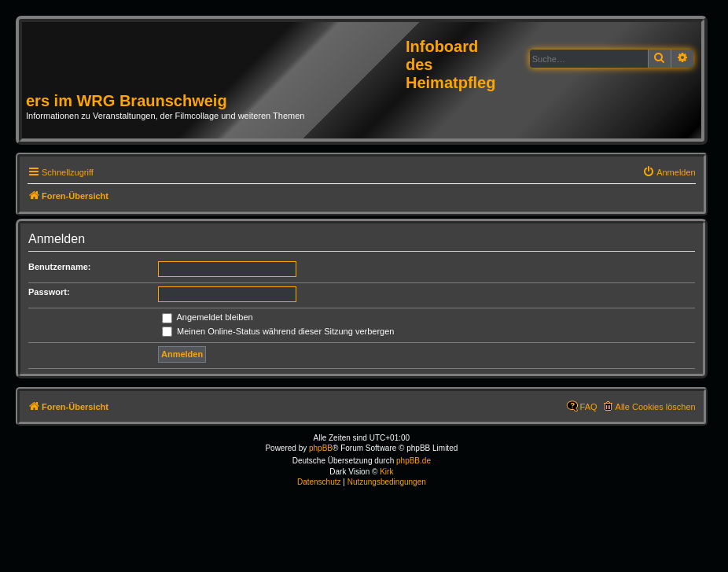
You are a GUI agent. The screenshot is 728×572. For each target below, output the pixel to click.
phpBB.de (414, 461)
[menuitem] (669, 172)
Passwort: (49, 292)
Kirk (386, 472)
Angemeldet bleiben (208, 317)
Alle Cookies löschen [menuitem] (656, 407)
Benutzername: (59, 267)
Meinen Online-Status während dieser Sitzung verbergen (278, 331)
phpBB (321, 448)
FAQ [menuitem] (589, 407)
